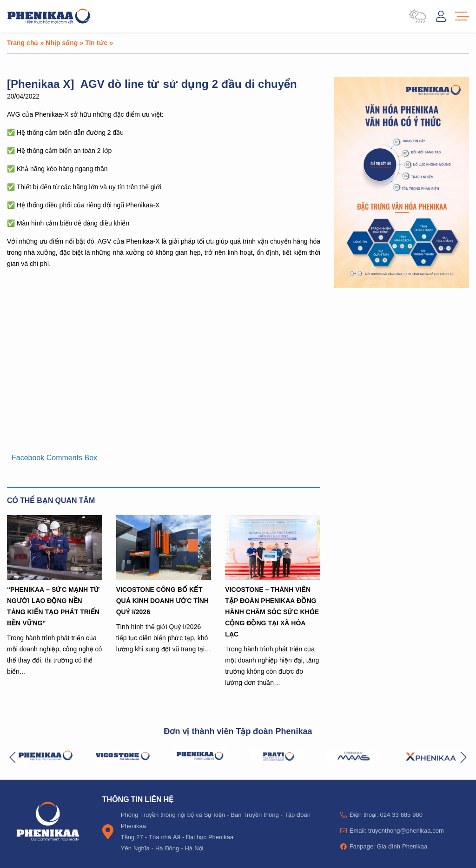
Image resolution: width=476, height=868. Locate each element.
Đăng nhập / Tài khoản (441, 16)
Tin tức (96, 43)
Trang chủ (23, 43)
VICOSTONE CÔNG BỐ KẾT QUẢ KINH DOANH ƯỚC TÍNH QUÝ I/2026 (162, 600)
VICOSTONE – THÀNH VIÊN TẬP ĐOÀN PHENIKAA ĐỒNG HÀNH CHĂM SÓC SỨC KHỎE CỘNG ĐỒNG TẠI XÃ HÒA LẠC (272, 612)
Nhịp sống (62, 43)
